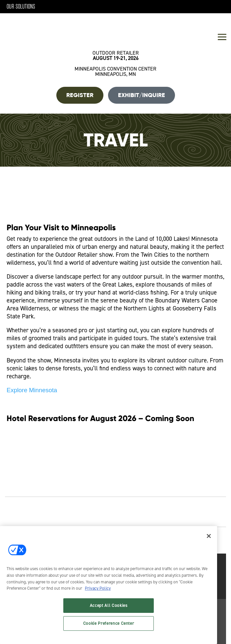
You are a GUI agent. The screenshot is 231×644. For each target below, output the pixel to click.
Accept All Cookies (109, 605)
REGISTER (80, 95)
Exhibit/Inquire (142, 95)
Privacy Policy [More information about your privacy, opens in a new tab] (98, 588)
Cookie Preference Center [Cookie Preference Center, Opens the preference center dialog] (109, 623)
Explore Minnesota (32, 390)
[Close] (209, 536)
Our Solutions (21, 6)
